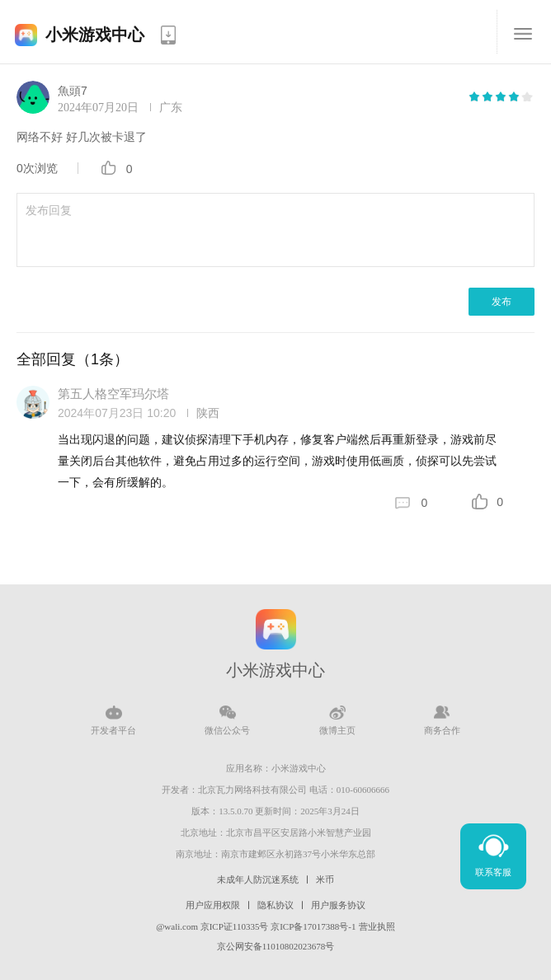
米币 (325, 879)
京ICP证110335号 (235, 926)
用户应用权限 (213, 905)
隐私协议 (275, 905)
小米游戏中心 (95, 35)
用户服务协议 (338, 905)
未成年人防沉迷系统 (258, 879)
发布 (502, 302)
